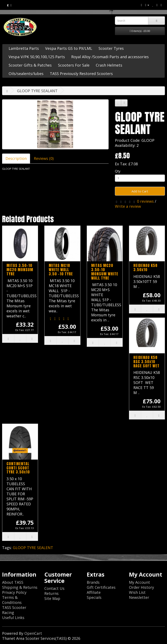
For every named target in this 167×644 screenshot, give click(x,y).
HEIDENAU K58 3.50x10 (145, 267)
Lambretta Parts (24, 48)
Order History (141, 587)
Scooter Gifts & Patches (30, 65)
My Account (139, 582)
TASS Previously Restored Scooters (81, 74)
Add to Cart (140, 191)
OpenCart (33, 633)
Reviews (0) (44, 158)
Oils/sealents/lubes (26, 74)
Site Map (52, 598)
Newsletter (139, 597)
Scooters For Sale (74, 65)
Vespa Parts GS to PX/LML (69, 48)
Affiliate (94, 592)
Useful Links (13, 618)
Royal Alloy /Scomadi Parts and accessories (110, 57)
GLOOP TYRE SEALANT (37, 91)
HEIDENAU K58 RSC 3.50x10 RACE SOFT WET (146, 362)
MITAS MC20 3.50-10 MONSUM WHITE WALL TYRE (105, 272)
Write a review (128, 206)
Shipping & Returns (20, 587)
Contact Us (54, 588)
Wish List (137, 592)
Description (16, 158)
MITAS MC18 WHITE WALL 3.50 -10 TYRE (61, 270)
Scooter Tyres (111, 48)
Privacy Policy (14, 592)
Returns (51, 593)
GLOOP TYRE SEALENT (33, 548)
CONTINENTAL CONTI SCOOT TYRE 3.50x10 (18, 468)
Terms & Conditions (12, 600)
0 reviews (145, 201)
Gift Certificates (101, 587)
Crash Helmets (109, 65)
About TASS (13, 582)
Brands (93, 582)
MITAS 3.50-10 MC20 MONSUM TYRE (20, 270)
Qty (118, 171)
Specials (94, 597)
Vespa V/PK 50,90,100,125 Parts (37, 57)
